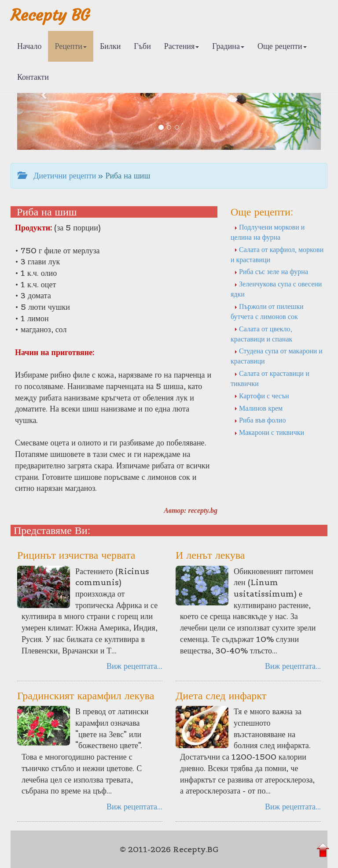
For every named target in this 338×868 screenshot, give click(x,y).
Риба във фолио (260, 420)
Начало (29, 46)
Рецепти (71, 46)
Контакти (33, 77)
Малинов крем (258, 408)
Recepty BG (50, 15)
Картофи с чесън (262, 396)
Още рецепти (282, 46)
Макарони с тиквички (269, 432)
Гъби (142, 46)
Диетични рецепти (57, 176)
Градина (228, 46)
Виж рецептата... (134, 666)
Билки (110, 46)
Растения (182, 46)
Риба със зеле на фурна (271, 271)
